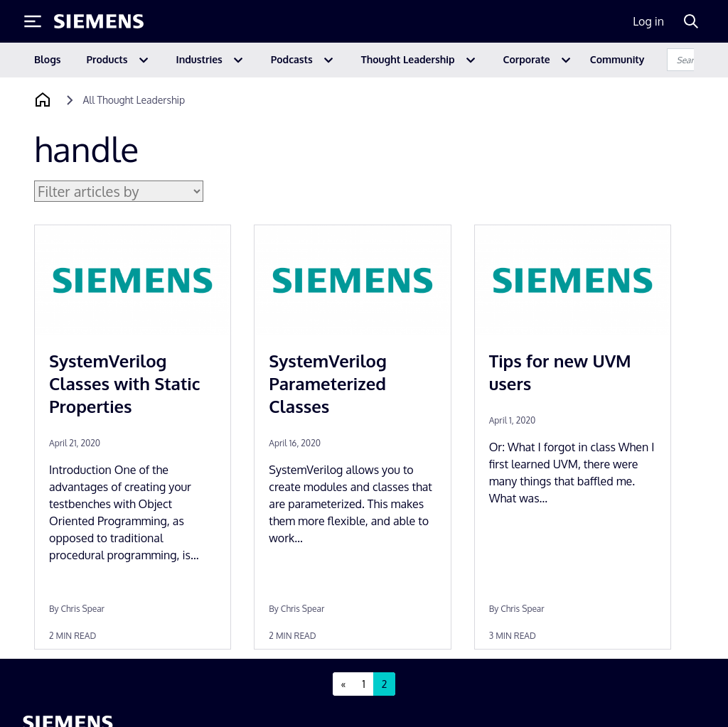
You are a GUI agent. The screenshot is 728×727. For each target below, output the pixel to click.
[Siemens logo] (99, 21)
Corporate (527, 59)
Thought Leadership (408, 59)
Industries (199, 59)
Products (107, 59)
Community (617, 59)
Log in (648, 21)
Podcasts (292, 59)
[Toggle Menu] (33, 21)
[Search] (691, 21)
